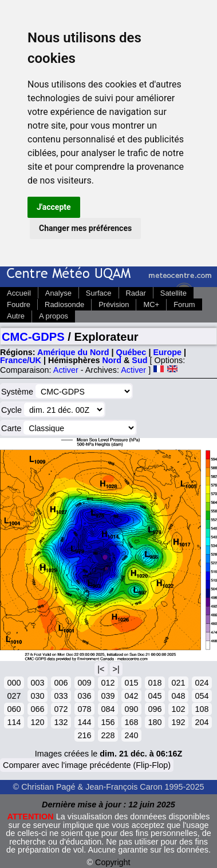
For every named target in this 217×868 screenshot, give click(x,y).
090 (131, 709)
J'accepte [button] (54, 207)
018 (155, 683)
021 (178, 683)
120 (37, 722)
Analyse (58, 293)
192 (178, 722)
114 (14, 722)
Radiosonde (64, 304)
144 (84, 722)
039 (108, 696)
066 (37, 709)
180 (155, 722)
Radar (136, 293)
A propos (54, 316)
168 (131, 722)
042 (131, 696)
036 (84, 696)
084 (108, 709)
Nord (112, 360)
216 (84, 735)
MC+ (151, 304)
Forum (184, 304)
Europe (167, 352)
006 (61, 683)
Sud (139, 360)
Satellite (173, 293)
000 (14, 683)
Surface (99, 293)
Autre (16, 316)
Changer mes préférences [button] (85, 228)
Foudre (19, 304)
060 (14, 709)
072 (61, 709)
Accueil (19, 293)
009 (84, 683)
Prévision (114, 304)
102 (178, 709)
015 (131, 683)
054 (202, 696)
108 (202, 709)
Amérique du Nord (73, 352)
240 (131, 735)
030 (37, 696)
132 (61, 722)
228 (108, 735)
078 (84, 709)
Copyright (113, 862)
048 (178, 696)
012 (108, 683)
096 (155, 709)
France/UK (21, 360)
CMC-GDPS (33, 337)
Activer (66, 370)
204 (202, 722)
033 (61, 696)
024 (202, 683)
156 (108, 722)
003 (37, 683)
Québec (131, 352)
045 (155, 696)
